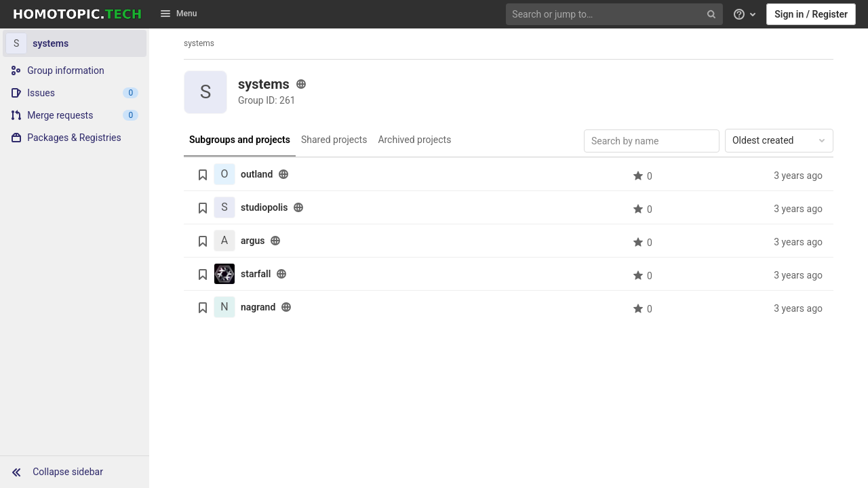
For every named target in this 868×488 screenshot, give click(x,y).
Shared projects (334, 140)
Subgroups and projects (240, 140)
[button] (75, 472)
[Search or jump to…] (616, 15)
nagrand (258, 307)
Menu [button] (178, 14)
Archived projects (414, 140)
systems (199, 43)
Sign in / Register (811, 14)
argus (253, 241)
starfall (256, 274)
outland (257, 174)
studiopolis (264, 207)
